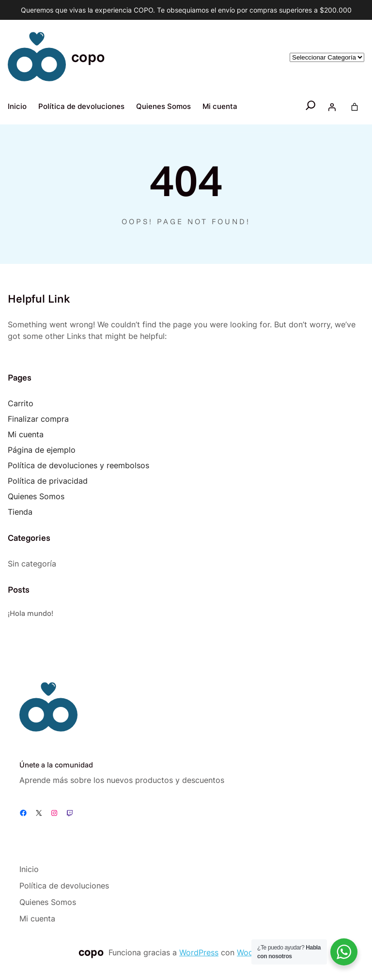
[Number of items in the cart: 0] (355, 107)
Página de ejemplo (42, 450)
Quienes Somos (36, 496)
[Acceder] (332, 107)
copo (88, 56)
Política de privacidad (48, 481)
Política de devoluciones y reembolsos (78, 465)
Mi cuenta (26, 434)
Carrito (21, 403)
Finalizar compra (38, 419)
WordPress (199, 952)
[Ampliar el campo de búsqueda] (311, 107)
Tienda (20, 512)
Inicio (17, 107)
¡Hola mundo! (31, 613)
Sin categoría (32, 564)
